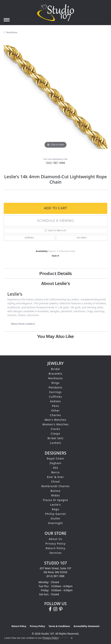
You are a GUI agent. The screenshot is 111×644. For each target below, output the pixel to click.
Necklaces (12, 32)
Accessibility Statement (87, 626)
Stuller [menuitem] (55, 518)
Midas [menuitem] (55, 495)
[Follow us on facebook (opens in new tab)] (50, 609)
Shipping (29, 238)
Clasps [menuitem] (56, 434)
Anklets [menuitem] (55, 401)
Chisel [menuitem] (55, 482)
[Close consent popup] (72, 638)
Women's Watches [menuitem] (55, 424)
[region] (55, 97)
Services (56, 553)
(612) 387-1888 (55, 163)
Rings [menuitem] (55, 383)
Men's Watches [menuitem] (55, 420)
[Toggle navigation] (7, 20)
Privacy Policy (56, 544)
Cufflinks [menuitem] (55, 397)
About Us (55, 539)
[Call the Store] (55, 576)
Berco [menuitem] (56, 472)
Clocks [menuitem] (55, 429)
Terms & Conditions (59, 626)
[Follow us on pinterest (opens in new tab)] (61, 609)
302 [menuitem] (55, 468)
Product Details (56, 273)
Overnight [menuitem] (55, 523)
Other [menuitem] (55, 410)
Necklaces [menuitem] (56, 378)
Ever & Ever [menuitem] (56, 477)
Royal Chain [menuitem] (56, 458)
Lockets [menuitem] (55, 443)
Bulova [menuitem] (56, 491)
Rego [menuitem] (55, 509)
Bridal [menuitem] (56, 369)
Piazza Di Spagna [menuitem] (55, 500)
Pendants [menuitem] (55, 387)
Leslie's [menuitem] (55, 505)
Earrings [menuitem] (55, 392)
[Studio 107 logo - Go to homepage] (56, 12)
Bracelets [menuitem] (55, 374)
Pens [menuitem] (55, 406)
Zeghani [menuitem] (55, 463)
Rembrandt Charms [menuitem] (56, 486)
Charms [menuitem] (55, 415)
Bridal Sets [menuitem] (55, 438)
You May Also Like (55, 336)
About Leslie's (56, 283)
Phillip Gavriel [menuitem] (55, 514)
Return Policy (55, 548)
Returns (82, 238)
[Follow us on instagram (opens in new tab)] (55, 609)
